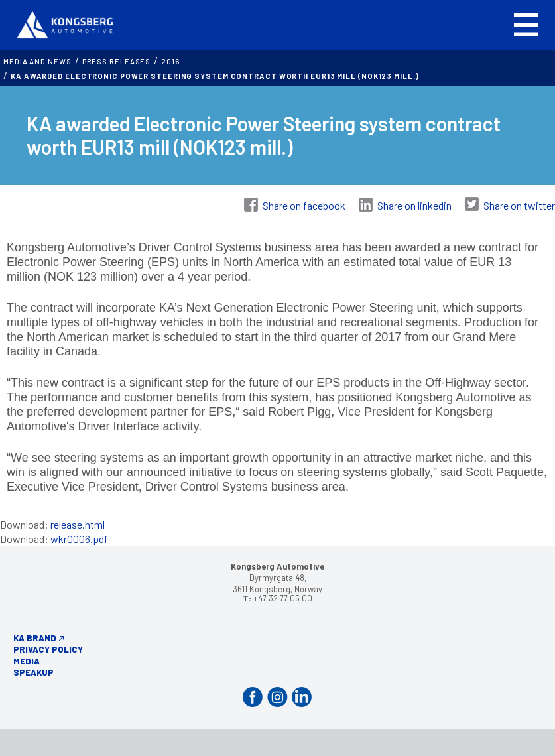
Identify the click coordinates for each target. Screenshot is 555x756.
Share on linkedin (414, 205)
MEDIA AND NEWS (37, 61)
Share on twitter (519, 205)
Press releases (117, 61)
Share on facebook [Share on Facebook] (304, 205)
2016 (170, 61)
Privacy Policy (48, 649)
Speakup (33, 672)
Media (27, 661)
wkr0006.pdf (79, 539)
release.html (78, 524)
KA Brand (35, 638)
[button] (526, 25)
